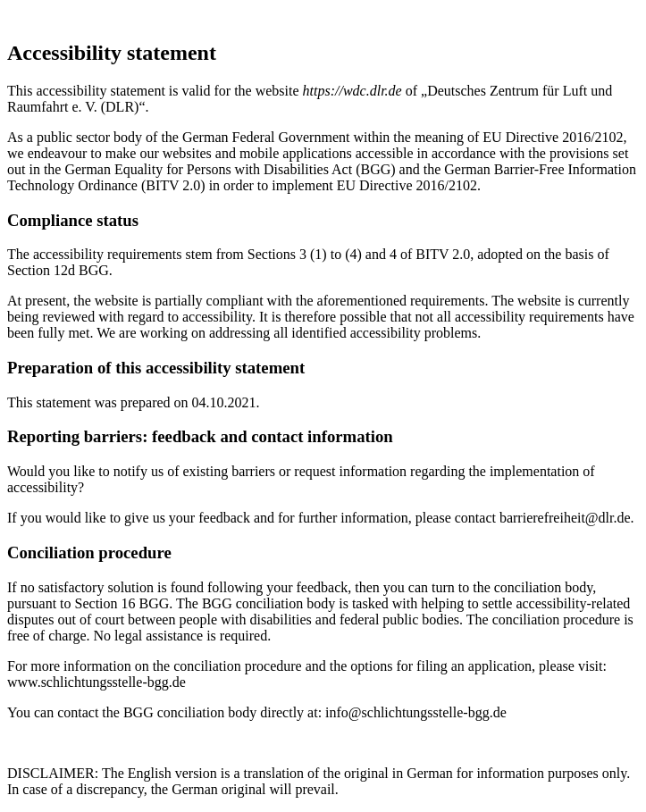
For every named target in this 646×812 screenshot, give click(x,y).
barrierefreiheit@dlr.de (565, 518)
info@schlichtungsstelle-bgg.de (416, 712)
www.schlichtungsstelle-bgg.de (96, 682)
